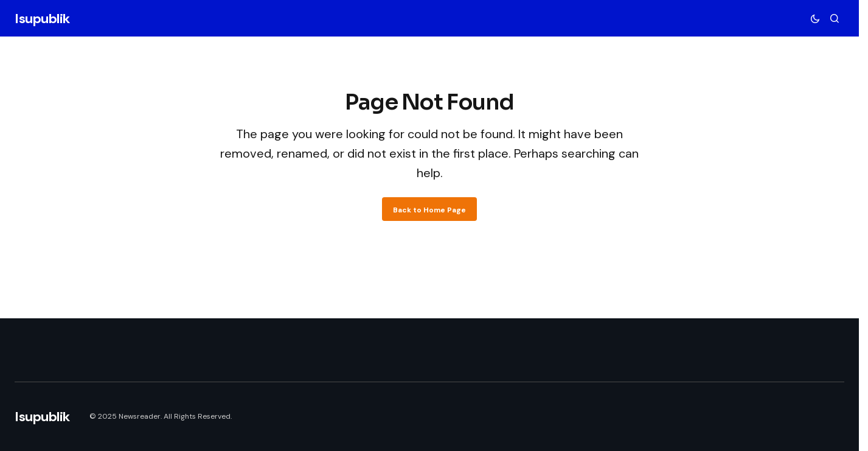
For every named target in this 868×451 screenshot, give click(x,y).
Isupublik (42, 19)
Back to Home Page (429, 210)
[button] (815, 18)
